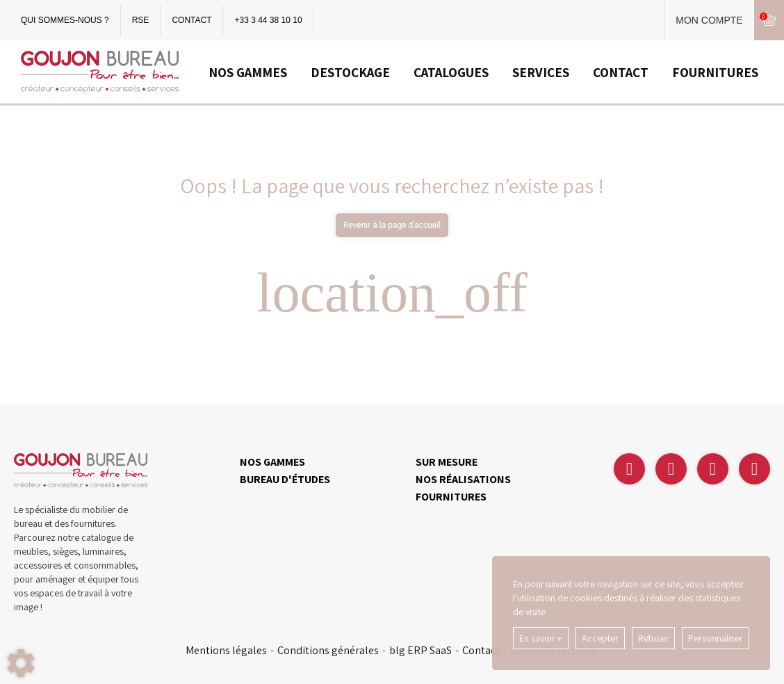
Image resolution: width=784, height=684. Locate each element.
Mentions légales (226, 651)
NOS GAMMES (248, 72)
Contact (481, 651)
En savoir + (541, 638)
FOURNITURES (715, 72)
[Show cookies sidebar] (21, 663)
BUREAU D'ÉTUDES (285, 479)
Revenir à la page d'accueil (392, 225)
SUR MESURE (447, 462)
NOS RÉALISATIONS (463, 479)
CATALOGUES (451, 72)
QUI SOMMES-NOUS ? (65, 20)
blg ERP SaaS (420, 651)
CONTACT (191, 20)
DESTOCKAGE (350, 72)
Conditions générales (328, 651)
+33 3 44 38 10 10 (268, 20)
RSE (141, 20)
